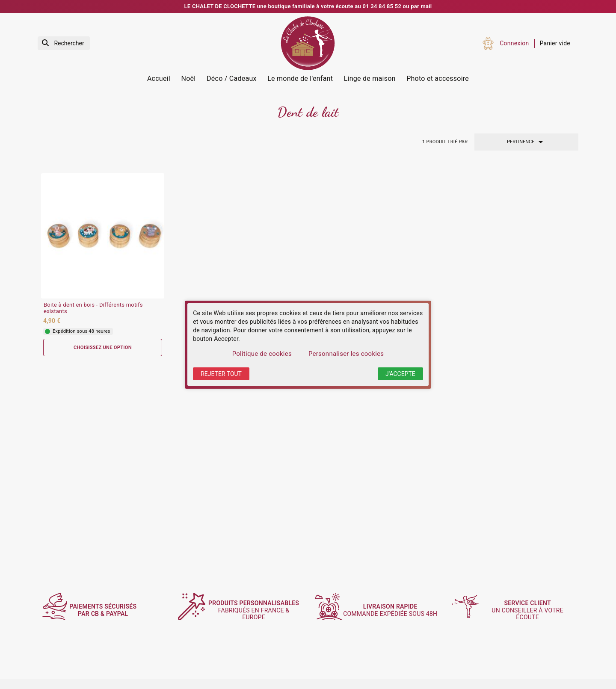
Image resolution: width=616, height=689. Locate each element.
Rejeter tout (221, 374)
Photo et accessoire (438, 78)
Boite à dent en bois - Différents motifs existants (93, 308)
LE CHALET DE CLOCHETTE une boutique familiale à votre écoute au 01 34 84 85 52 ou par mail (308, 6)
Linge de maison (370, 78)
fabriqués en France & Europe (258, 610)
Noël (189, 78)
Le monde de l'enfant (300, 78)
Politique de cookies (262, 354)
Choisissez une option (103, 347)
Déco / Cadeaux (232, 78)
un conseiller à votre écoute (531, 610)
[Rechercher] (64, 43)
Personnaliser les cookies (346, 354)
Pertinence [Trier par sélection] (526, 142)
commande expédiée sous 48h (394, 610)
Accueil (159, 78)
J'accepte (400, 374)
